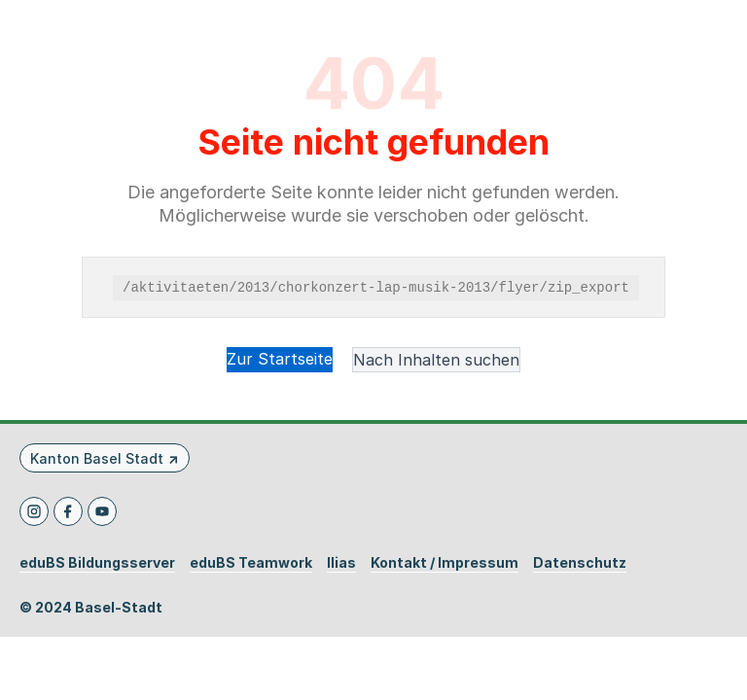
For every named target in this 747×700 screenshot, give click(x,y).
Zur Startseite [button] (280, 359)
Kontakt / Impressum (445, 563)
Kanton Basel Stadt (97, 458)
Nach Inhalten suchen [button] (436, 360)
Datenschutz (580, 563)
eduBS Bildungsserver (97, 563)
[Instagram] (34, 511)
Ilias (341, 563)
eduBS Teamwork (251, 563)
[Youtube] (102, 511)
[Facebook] (68, 511)
